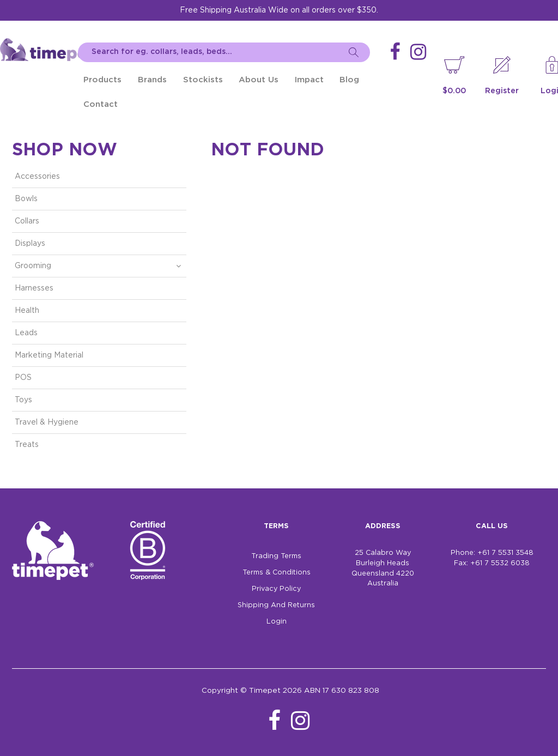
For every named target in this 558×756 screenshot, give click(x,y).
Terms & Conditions (277, 573)
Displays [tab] (30, 244)
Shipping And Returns (276, 605)
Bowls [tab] (26, 199)
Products (102, 80)
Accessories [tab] (37, 177)
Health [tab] (27, 311)
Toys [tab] (23, 400)
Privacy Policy (276, 589)
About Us (259, 80)
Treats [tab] (27, 445)
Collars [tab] (27, 221)
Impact (309, 80)
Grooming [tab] (33, 266)
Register (502, 91)
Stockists (203, 80)
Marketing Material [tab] (49, 355)
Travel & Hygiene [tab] (47, 422)
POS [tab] (23, 378)
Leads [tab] (26, 333)
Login (277, 622)
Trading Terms (276, 556)
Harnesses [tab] (34, 288)
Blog (349, 80)
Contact (101, 104)
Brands (152, 80)
